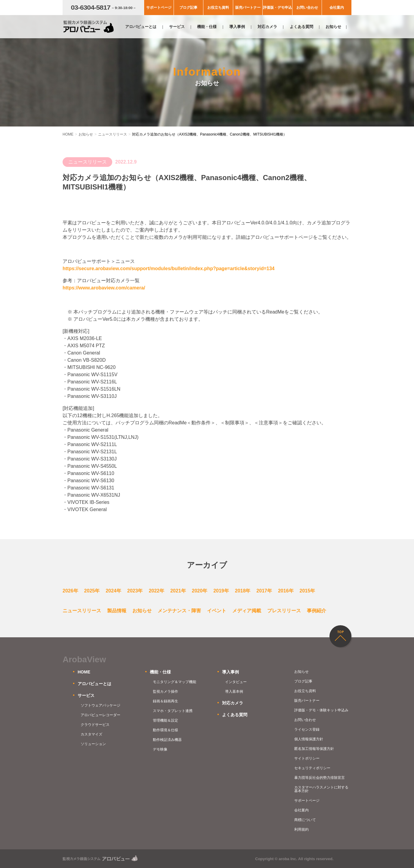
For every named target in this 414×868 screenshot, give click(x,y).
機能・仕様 (207, 27)
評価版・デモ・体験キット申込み (321, 710)
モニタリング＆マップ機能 (175, 682)
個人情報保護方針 (309, 739)
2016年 (286, 591)
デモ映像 (160, 749)
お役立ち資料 (218, 8)
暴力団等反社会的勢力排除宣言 (320, 778)
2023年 (135, 591)
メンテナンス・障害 (179, 611)
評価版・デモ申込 (277, 8)
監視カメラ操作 (165, 692)
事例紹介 (317, 611)
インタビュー (236, 682)
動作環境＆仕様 (165, 730)
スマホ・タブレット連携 (173, 711)
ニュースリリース (82, 611)
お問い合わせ (307, 8)
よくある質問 (301, 27)
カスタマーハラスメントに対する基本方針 (321, 789)
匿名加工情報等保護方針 (314, 749)
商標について (305, 820)
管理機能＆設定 (165, 720)
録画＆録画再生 (165, 701)
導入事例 (237, 27)
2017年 (264, 591)
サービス (177, 27)
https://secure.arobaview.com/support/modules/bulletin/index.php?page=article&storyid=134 (168, 269)
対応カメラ (267, 27)
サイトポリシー (307, 758)
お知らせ (333, 27)
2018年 (243, 591)
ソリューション (93, 744)
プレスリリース (284, 611)
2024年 (113, 591)
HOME (84, 672)
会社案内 (337, 8)
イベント (217, 611)
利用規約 (301, 829)
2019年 (221, 591)
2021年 (178, 591)
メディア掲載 (247, 611)
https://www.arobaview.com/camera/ (104, 288)
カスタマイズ (91, 734)
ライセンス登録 (307, 729)
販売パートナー (248, 8)
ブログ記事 (188, 8)
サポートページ (159, 8)
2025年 (92, 591)
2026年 (70, 591)
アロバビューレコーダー (100, 715)
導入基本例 (234, 692)
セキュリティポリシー (312, 768)
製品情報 (117, 611)
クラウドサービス (95, 725)
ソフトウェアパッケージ (100, 705)
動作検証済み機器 (167, 740)
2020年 (200, 591)
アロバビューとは (141, 27)
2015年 (307, 591)
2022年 (156, 591)
